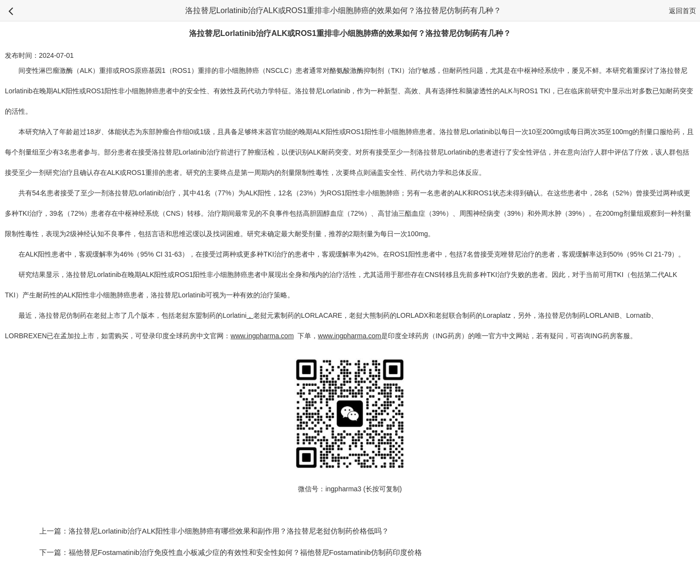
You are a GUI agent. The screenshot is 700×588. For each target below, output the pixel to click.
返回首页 (682, 11)
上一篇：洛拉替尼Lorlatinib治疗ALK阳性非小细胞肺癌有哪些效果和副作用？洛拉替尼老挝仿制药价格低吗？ (214, 531)
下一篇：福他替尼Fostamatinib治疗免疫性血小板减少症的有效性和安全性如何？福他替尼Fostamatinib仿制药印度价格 (231, 552)
